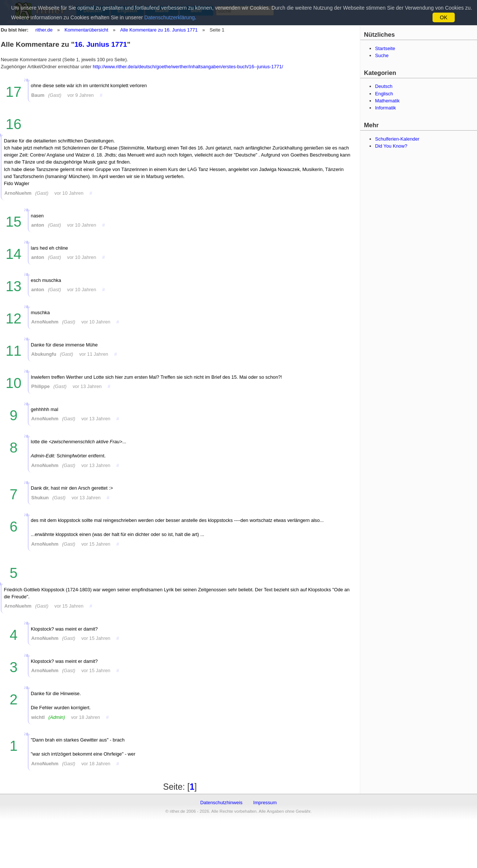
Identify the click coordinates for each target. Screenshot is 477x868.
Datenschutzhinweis (221, 803)
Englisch (127, 11)
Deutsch (93, 11)
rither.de (44, 30)
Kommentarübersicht (86, 30)
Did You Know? (391, 146)
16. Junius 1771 (101, 44)
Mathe (162, 11)
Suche (382, 55)
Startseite (385, 48)
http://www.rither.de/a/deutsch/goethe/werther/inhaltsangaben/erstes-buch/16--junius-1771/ (188, 67)
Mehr (197, 11)
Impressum (265, 803)
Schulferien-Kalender (397, 139)
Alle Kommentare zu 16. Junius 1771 (158, 30)
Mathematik (387, 101)
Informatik (385, 108)
